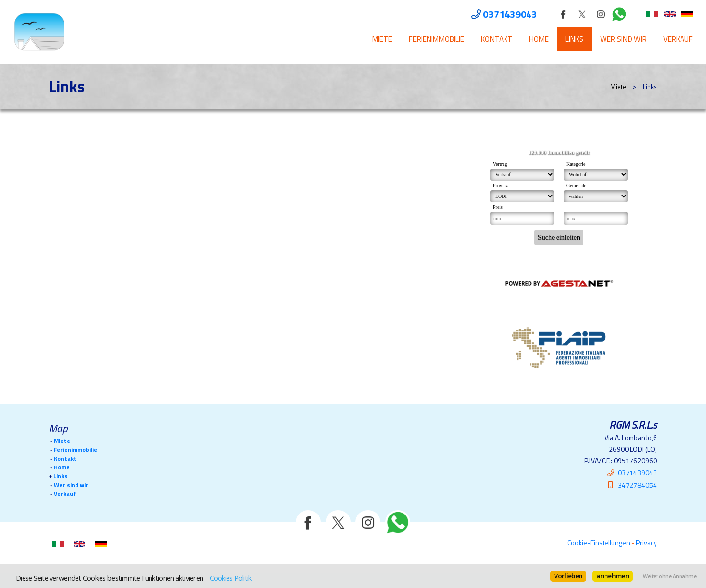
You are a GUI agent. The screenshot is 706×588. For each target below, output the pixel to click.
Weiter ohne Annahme (669, 576)
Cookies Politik (231, 578)
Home (539, 39)
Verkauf (678, 39)
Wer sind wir (623, 39)
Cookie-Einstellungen (599, 543)
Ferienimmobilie (437, 39)
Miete (382, 39)
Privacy (646, 543)
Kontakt (497, 39)
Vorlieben (568, 576)
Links (574, 39)
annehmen (613, 576)
